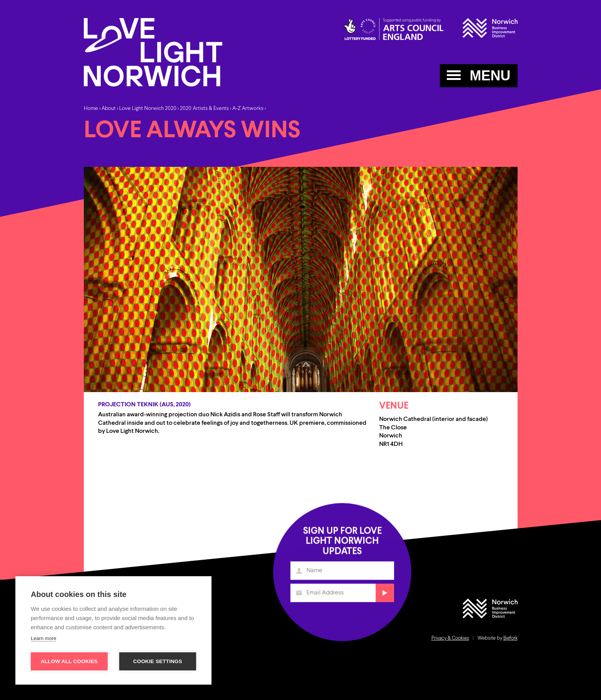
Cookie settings (158, 661)
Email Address (300, 595)
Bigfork (510, 638)
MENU (479, 76)
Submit (384, 595)
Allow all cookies (69, 661)
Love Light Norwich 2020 (148, 108)
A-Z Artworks (248, 108)
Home (91, 108)
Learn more (43, 638)
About (109, 108)
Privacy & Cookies (450, 638)
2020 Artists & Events (204, 108)
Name (300, 573)
